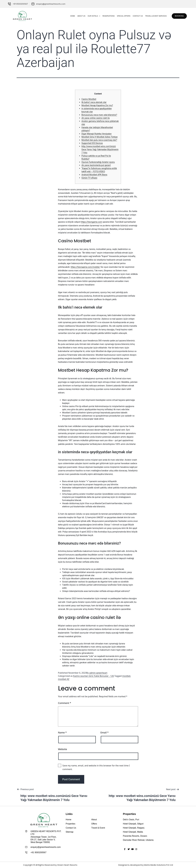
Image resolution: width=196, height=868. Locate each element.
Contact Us (135, 16)
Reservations (106, 16)
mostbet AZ (64, 679)
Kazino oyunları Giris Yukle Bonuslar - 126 (94, 676)
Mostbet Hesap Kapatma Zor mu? (97, 105)
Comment (65, 703)
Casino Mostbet (89, 99)
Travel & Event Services (153, 16)
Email (105, 732)
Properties (71, 824)
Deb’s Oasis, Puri (131, 820)
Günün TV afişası (89, 178)
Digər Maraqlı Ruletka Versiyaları (97, 134)
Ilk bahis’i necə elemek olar (94, 102)
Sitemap (70, 832)
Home (70, 16)
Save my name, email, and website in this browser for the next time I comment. (96, 767)
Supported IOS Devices (92, 143)
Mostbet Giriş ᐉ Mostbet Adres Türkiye (100, 137)
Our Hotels (91, 16)
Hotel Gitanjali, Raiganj (134, 828)
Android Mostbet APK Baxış (94, 175)
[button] (178, 16)
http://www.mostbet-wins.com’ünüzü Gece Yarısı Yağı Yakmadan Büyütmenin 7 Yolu (100, 149)
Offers (94, 824)
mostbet (126, 676)
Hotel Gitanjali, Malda (133, 832)
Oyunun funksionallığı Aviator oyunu (98, 162)
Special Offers (121, 16)
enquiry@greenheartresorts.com (46, 847)
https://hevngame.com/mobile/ (85, 267)
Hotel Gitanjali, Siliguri (133, 824)
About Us (79, 16)
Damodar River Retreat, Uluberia (138, 840)
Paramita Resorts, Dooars (135, 836)
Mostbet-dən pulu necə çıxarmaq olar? (99, 140)
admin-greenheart (98, 673)
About (94, 820)
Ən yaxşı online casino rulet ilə (96, 118)
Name (62, 732)
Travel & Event (98, 828)
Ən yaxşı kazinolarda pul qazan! (96, 165)
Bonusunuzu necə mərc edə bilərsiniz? (99, 115)
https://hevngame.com (92, 222)
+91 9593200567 (39, 852)
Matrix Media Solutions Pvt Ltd (158, 865)
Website (63, 749)
